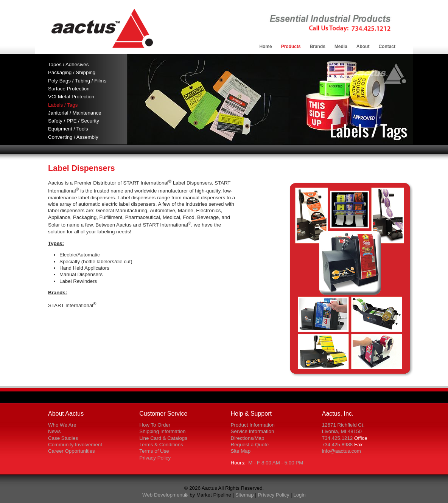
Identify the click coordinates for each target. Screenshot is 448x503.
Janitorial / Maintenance (75, 113)
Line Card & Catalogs (163, 438)
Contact (387, 47)
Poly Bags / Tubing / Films (77, 81)
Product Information (253, 425)
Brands (318, 47)
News (54, 431)
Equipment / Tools (68, 129)
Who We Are (62, 425)
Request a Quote (250, 445)
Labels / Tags (63, 105)
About (363, 47)
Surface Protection (69, 89)
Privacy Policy (155, 458)
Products (291, 47)
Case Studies (63, 438)
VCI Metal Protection (71, 97)
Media (341, 47)
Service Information (253, 431)
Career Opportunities (72, 451)
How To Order (155, 425)
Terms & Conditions (161, 445)
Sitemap (245, 495)
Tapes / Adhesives (68, 64)
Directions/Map (248, 438)
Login (299, 495)
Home (265, 47)
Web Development (163, 495)
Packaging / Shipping (72, 72)
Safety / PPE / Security (74, 121)
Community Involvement (75, 445)
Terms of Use (154, 451)
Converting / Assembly (73, 137)
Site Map (241, 451)
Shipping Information (162, 431)
